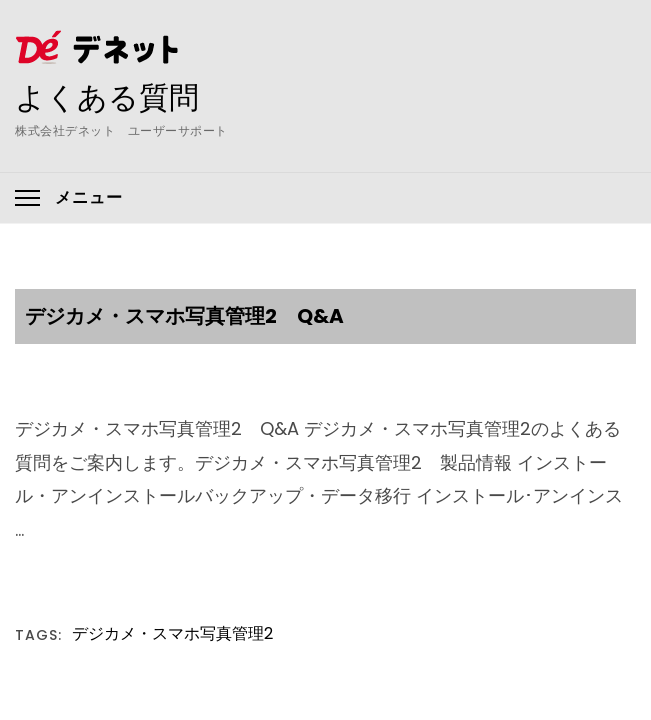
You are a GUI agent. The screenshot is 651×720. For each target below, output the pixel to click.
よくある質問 (107, 97)
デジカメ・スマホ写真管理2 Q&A (184, 316)
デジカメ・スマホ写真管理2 (172, 634)
